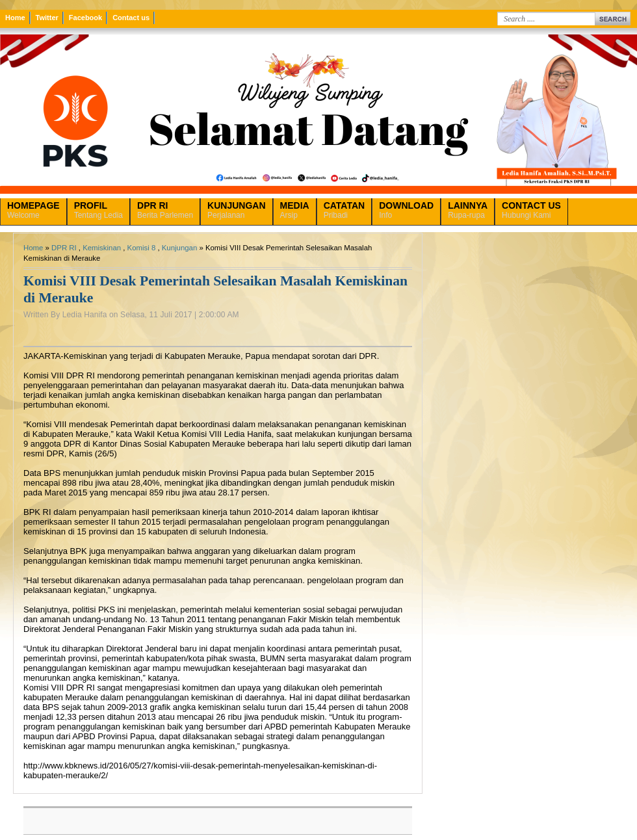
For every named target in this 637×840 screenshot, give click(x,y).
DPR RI (64, 248)
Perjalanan (236, 210)
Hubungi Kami (531, 210)
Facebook (85, 18)
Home (15, 18)
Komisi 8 (142, 248)
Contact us (131, 18)
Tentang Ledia (98, 210)
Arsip (295, 210)
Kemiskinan (102, 248)
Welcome (33, 210)
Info (406, 210)
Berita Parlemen (165, 210)
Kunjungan (179, 248)
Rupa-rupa (468, 210)
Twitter (47, 18)
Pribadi (344, 210)
